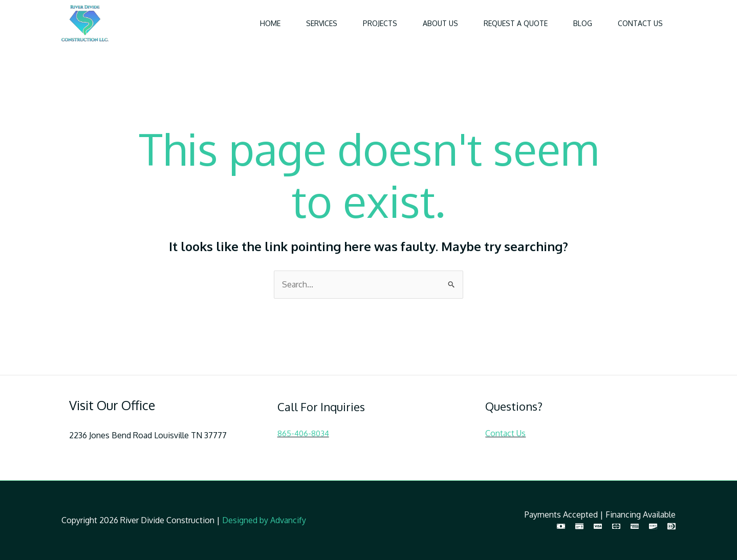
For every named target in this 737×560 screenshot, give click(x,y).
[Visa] (598, 526)
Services (322, 23)
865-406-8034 (303, 433)
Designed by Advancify (264, 520)
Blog (583, 23)
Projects (380, 23)
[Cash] (561, 526)
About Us (440, 23)
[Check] (579, 526)
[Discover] (653, 526)
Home (270, 23)
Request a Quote (516, 23)
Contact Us (640, 23)
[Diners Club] (671, 526)
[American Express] (635, 526)
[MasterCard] (616, 526)
